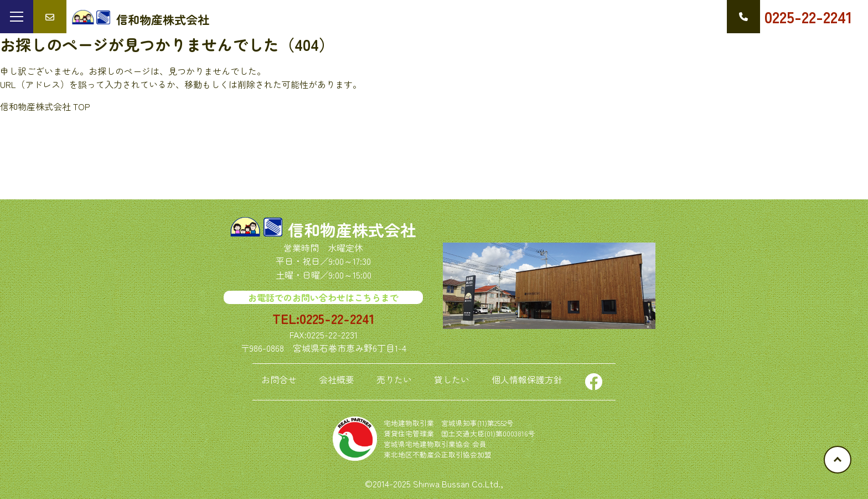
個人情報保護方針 (527, 379)
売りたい (394, 379)
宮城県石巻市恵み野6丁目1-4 (350, 348)
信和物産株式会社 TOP (45, 106)
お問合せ (279, 379)
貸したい (452, 379)
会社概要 (337, 379)
